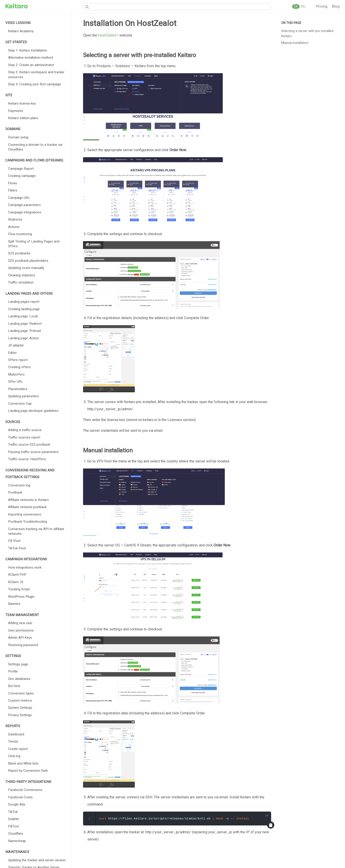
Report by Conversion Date (28, 771)
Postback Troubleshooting (28, 522)
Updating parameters (23, 396)
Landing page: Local (23, 316)
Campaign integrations (25, 212)
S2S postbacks (19, 253)
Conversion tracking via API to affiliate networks (36, 531)
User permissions (21, 630)
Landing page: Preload (24, 331)
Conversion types (21, 693)
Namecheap (17, 841)
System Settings (20, 708)
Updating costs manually (26, 268)
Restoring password (23, 645)
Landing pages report (24, 302)
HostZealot (108, 35)
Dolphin (14, 819)
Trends (13, 741)
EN (296, 6)
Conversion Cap (20, 404)
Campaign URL (19, 198)
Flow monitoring (20, 234)
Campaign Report (21, 169)
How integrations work (25, 567)
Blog (336, 6)
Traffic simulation (21, 282)
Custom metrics (20, 700)
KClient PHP (17, 575)
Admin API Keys (20, 638)
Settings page (18, 664)
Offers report (18, 360)
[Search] (177, 7)
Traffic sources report (24, 437)
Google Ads (17, 804)
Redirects (15, 219)
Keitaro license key (22, 103)
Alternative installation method (30, 58)
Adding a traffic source (25, 430)
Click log (14, 756)
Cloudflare (16, 834)
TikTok (13, 812)
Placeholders (18, 389)
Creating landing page (24, 309)
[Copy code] (271, 825)
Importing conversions (25, 514)
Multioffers (16, 374)
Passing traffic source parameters (33, 452)
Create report (18, 749)
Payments (16, 111)
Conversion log (19, 485)
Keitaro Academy (21, 31)
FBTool (13, 826)
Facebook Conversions (25, 790)
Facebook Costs (20, 797)
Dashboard (16, 734)
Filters (13, 190)
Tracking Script (19, 589)
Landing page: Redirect (25, 324)
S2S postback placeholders (28, 261)
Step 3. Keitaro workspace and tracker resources (36, 74)
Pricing (322, 6)
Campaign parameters (24, 205)
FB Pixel (14, 541)
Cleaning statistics (22, 275)
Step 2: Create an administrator (31, 65)
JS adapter (16, 345)
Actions (14, 227)
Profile (13, 671)
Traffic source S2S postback (29, 445)
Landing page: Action (24, 338)
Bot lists (14, 686)
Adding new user (20, 623)
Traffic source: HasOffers (27, 459)
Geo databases (19, 679)
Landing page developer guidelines (33, 411)
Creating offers (19, 367)
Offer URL (16, 382)
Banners (14, 604)
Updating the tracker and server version (37, 860)
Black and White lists (23, 763)
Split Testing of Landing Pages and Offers (34, 244)
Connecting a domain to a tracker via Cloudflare (35, 147)
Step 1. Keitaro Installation (28, 50)
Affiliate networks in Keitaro (28, 500)
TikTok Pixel (17, 548)
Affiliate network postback (27, 507)
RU (303, 6)
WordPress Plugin (21, 597)
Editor (12, 353)
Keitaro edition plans (23, 118)
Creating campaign (22, 176)
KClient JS (16, 582)
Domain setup (18, 137)
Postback (15, 492)
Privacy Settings (20, 715)
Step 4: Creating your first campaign (34, 84)
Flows (13, 183)
